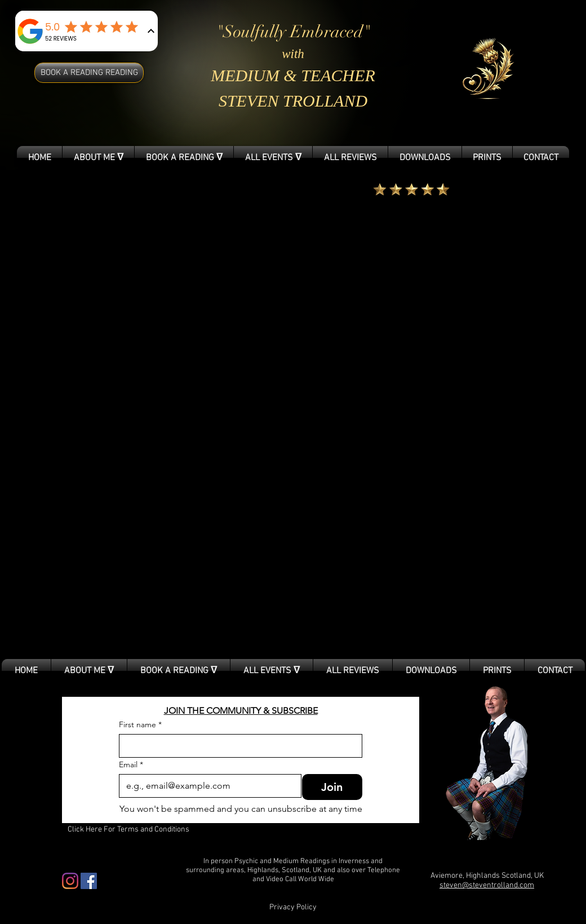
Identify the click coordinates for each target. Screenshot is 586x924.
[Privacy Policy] (293, 908)
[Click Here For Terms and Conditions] (128, 830)
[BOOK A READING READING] (89, 73)
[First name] (237, 746)
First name (140, 725)
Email (131, 765)
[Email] (207, 786)
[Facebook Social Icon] (89, 881)
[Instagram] (70, 881)
